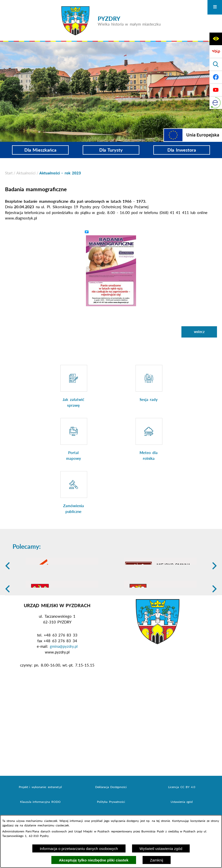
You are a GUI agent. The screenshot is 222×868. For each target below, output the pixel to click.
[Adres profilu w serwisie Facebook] (216, 77)
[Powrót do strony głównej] (9, 173)
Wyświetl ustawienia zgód (161, 849)
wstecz (199, 332)
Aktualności (26, 173)
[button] (111, 270)
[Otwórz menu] (215, 7)
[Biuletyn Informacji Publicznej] (216, 52)
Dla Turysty (111, 150)
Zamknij (157, 860)
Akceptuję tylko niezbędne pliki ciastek (94, 860)
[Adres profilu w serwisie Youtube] (216, 90)
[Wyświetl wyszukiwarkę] (216, 64)
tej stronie (163, 821)
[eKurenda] (216, 103)
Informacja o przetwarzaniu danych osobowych (79, 849)
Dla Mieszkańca (40, 150)
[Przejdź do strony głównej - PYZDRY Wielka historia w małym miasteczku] (111, 21)
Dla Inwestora (182, 150)
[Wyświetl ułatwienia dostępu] (216, 39)
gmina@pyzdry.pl (64, 685)
